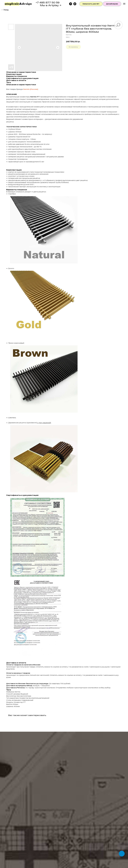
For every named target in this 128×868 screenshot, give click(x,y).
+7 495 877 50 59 (48, 2)
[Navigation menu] (124, 4)
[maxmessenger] (75, 4)
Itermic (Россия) (31, 89)
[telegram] (71, 4)
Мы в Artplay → (51, 5)
